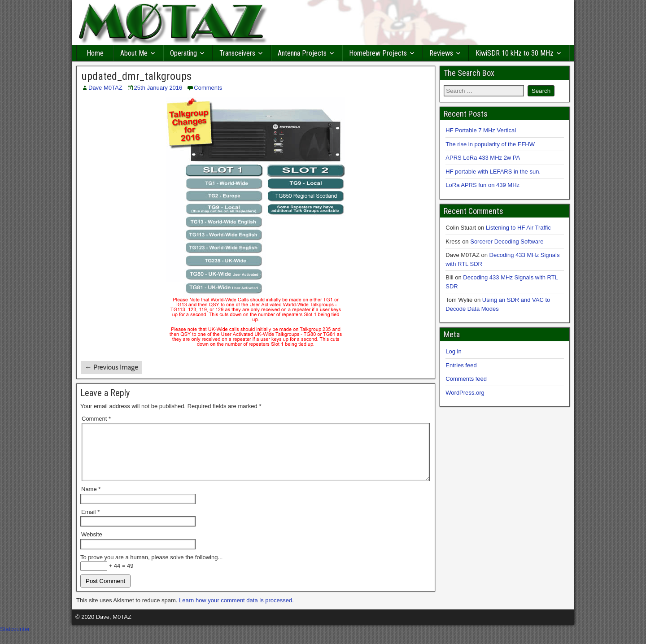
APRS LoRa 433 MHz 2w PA (483, 158)
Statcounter (15, 640)
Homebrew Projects (378, 53)
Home (95, 53)
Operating (183, 53)
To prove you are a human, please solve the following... (151, 568)
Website (92, 545)
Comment (96, 419)
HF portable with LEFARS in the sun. (493, 172)
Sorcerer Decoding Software (507, 241)
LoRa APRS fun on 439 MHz (482, 185)
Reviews (441, 53)
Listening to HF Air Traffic (518, 228)
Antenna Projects (302, 53)
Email (90, 523)
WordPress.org (465, 393)
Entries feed (461, 365)
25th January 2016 (158, 88)
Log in (453, 351)
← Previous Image (111, 367)
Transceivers (237, 53)
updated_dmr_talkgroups (136, 76)
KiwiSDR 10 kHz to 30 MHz (515, 53)
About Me (134, 53)
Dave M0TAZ (105, 88)
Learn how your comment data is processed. (236, 611)
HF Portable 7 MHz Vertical (481, 130)
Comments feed (466, 379)
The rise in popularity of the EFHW (490, 144)
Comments (208, 88)
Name (91, 500)
